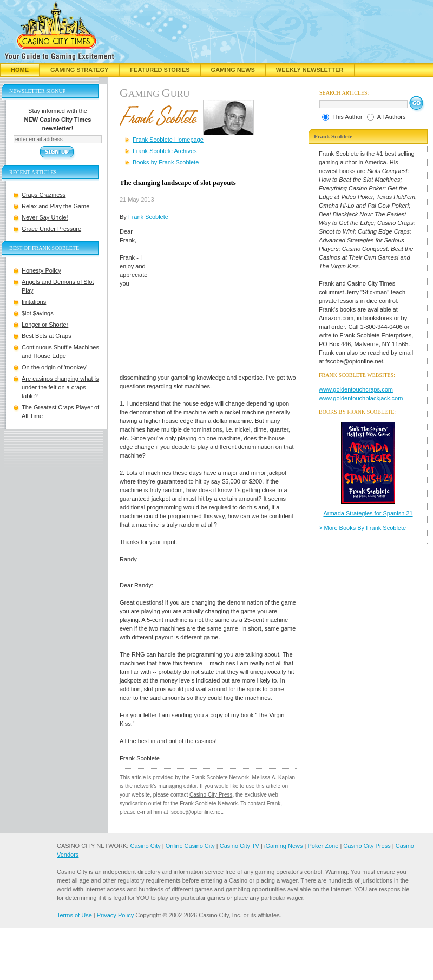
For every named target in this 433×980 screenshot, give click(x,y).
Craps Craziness (44, 195)
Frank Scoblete (148, 217)
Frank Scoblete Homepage (168, 140)
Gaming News (233, 70)
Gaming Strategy (79, 70)
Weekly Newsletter (310, 70)
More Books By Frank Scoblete (365, 528)
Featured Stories (160, 70)
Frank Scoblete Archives (165, 151)
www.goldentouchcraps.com (356, 389)
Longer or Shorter (45, 325)
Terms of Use (74, 915)
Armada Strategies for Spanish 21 (368, 513)
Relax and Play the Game (55, 206)
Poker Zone (323, 846)
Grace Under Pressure (51, 229)
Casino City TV (240, 846)
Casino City (145, 846)
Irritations (34, 302)
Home (20, 70)
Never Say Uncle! (45, 217)
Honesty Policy (41, 270)
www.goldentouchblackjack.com (361, 398)
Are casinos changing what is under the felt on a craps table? (60, 387)
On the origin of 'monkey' (54, 367)
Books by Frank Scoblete (166, 162)
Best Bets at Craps (47, 336)
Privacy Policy (115, 915)
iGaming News (284, 846)
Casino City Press (211, 795)
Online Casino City (190, 846)
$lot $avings (38, 313)
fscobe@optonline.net (196, 812)
